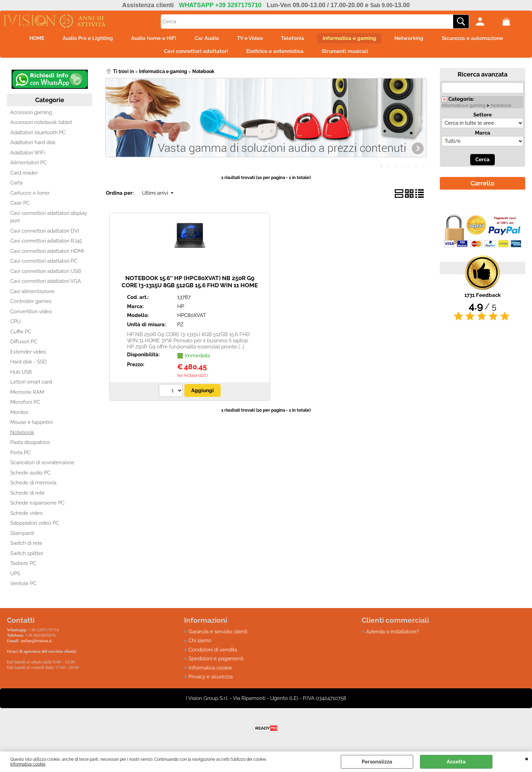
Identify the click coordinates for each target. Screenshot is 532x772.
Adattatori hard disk (33, 146)
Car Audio (204, 39)
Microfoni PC (25, 405)
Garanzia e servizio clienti (218, 635)
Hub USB (21, 375)
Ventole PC (23, 587)
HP (181, 309)
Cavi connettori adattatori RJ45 (46, 244)
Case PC (20, 206)
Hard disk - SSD (29, 365)
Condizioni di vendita (213, 653)
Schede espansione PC (37, 506)
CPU (15, 325)
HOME (28, 39)
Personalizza (377, 762)
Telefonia (295, 39)
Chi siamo (200, 644)
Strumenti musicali (347, 53)
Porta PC (20, 456)
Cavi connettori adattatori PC (44, 264)
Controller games (31, 304)
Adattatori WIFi (28, 156)
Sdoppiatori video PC (35, 526)
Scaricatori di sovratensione (42, 466)
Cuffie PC (21, 335)
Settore (482, 118)
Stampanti (22, 536)
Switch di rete (26, 546)
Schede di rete (27, 496)
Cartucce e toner (30, 196)
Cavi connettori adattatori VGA (46, 284)
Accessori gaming (31, 115)
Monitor (19, 415)
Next (422, 125)
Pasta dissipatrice (30, 445)
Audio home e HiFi (149, 39)
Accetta (456, 762)
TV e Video (250, 39)
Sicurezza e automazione (481, 39)
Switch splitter (27, 556)
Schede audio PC (30, 476)
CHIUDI (527, 758)
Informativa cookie (28, 764)
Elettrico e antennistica (275, 53)
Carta (16, 186)
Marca (483, 136)
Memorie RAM (27, 395)
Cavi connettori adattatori (194, 53)
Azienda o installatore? (393, 635)
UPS (15, 577)
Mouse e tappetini (31, 425)
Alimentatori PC (29, 166)
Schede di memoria (33, 486)
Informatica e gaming (354, 39)
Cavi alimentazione (32, 294)
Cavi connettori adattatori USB (46, 274)
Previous (110, 125)
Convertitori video (31, 315)
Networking (416, 39)
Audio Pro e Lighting (81, 39)
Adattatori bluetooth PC (38, 136)
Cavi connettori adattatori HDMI (47, 254)
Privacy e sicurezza (211, 680)
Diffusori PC (24, 345)
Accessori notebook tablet (41, 125)
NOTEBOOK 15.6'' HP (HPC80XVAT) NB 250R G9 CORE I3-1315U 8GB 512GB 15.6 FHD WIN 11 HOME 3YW (190, 288)
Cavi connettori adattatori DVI (45, 234)
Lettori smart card (31, 385)
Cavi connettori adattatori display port (49, 220)
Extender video (28, 355)
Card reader (24, 176)
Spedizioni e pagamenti (216, 662)
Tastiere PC (23, 566)
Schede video (26, 516)
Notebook (22, 436)
